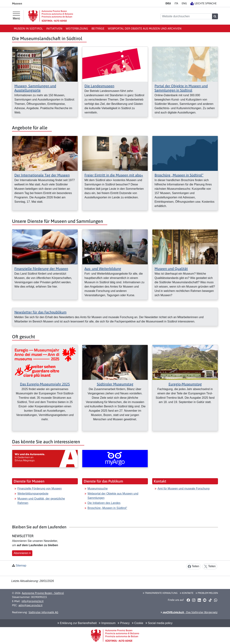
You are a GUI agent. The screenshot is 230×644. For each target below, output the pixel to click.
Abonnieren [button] (22, 553)
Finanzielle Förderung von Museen (40, 489)
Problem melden (207, 593)
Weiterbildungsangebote (33, 494)
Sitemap (21, 566)
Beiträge (98, 28)
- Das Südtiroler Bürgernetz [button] (189, 612)
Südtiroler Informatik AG (43, 612)
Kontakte (187, 593)
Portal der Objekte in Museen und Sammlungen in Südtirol (181, 88)
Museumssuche (98, 489)
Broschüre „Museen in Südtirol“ (179, 175)
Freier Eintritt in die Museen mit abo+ (114, 175)
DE (168, 3)
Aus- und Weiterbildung (103, 269)
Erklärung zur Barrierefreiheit (77, 623)
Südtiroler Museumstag (115, 384)
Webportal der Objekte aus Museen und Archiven (145, 28)
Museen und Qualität (171, 269)
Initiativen (54, 28)
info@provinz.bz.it (33, 601)
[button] (188, 600)
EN (184, 3)
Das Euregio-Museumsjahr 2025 (45, 384)
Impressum (107, 623)
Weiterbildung (77, 28)
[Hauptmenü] (16, 16)
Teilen (194, 566)
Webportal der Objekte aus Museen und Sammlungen (113, 496)
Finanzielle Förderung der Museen (41, 269)
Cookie (138, 623)
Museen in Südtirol (28, 28)
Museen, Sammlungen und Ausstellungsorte (35, 88)
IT (176, 3)
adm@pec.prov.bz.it (30, 605)
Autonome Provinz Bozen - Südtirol (43, 593)
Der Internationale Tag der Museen (42, 175)
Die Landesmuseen (99, 86)
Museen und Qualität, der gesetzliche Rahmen (41, 501)
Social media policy (159, 623)
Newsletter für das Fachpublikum (40, 312)
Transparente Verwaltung (160, 593)
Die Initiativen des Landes (104, 503)
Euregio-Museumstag (185, 384)
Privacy (124, 623)
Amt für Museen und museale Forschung (184, 489)
